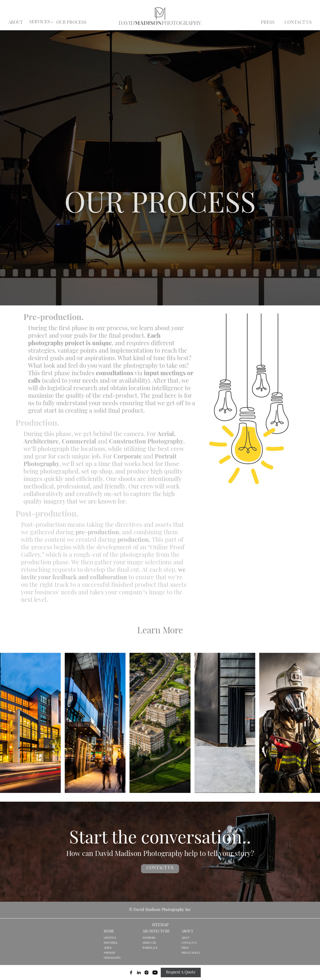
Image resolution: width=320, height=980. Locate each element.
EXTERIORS (149, 938)
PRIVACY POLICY (191, 953)
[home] (160, 16)
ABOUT (16, 23)
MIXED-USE (149, 943)
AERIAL (108, 948)
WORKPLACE (150, 948)
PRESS (268, 23)
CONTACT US (298, 23)
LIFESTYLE (110, 938)
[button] (40, 22)
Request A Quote (181, 972)
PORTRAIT (109, 953)
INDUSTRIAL (111, 943)
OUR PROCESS (71, 23)
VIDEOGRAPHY (112, 958)
